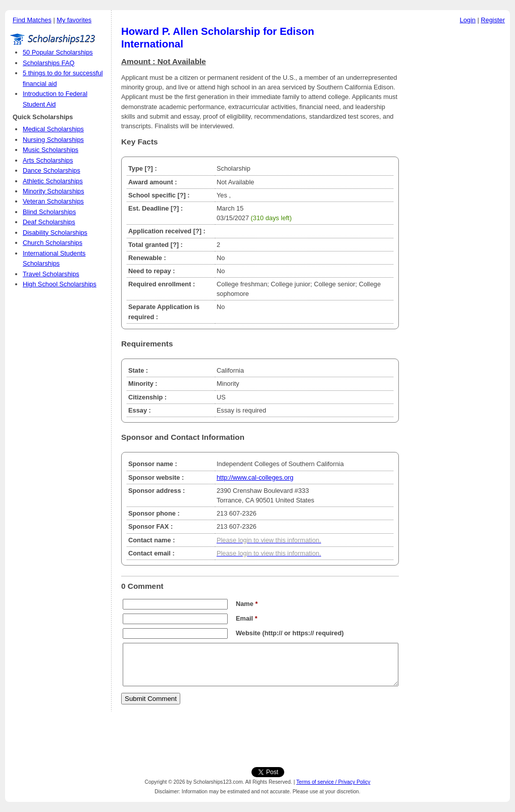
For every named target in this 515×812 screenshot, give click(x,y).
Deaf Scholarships (49, 222)
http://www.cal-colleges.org (255, 477)
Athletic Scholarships (53, 181)
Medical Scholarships (53, 129)
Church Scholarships (53, 243)
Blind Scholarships (49, 212)
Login (468, 20)
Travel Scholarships (51, 274)
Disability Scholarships (55, 233)
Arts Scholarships (48, 160)
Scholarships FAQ (48, 63)
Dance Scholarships (51, 170)
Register (493, 20)
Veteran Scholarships (53, 201)
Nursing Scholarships (53, 140)
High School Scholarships (60, 284)
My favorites (74, 20)
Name (247, 604)
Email (247, 618)
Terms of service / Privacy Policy (333, 782)
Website (248, 633)
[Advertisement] (457, 181)
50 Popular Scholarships (58, 52)
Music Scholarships (50, 150)
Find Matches (32, 20)
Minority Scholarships (54, 191)
